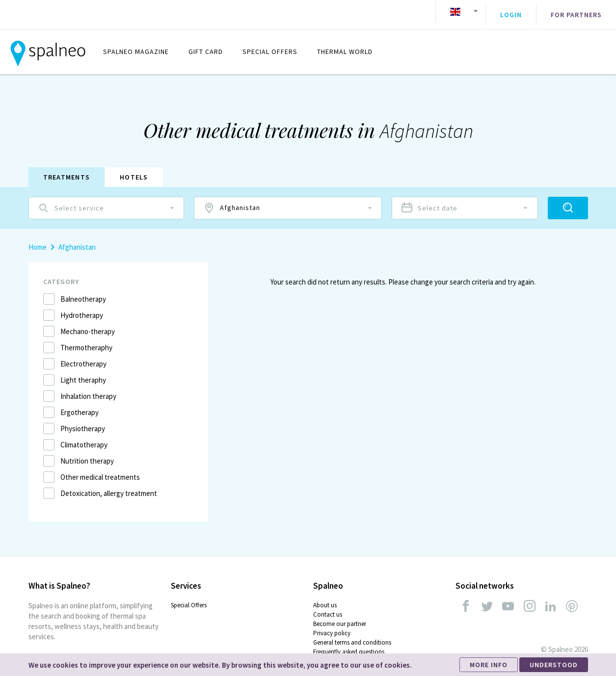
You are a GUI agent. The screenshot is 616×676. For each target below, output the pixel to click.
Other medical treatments (100, 470)
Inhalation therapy (88, 389)
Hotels (134, 170)
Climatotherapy (84, 437)
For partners (576, 11)
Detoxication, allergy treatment (109, 486)
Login (511, 11)
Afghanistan (77, 240)
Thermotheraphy (86, 340)
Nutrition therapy (87, 454)
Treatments (67, 170)
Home (38, 240)
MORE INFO (489, 665)
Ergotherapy (80, 405)
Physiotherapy (83, 421)
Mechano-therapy (88, 324)
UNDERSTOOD (554, 665)
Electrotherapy (83, 356)
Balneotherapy (83, 292)
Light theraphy (83, 373)
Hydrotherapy (82, 308)
